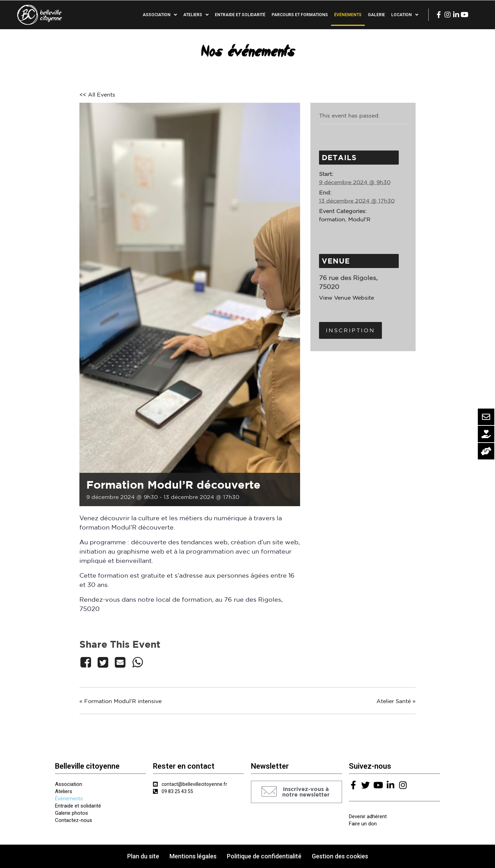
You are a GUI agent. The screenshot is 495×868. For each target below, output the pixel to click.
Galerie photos (71, 813)
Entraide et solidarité (240, 15)
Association (160, 15)
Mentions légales (193, 856)
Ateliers (196, 15)
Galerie (376, 15)
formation (332, 219)
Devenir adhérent (368, 816)
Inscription (350, 330)
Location (405, 15)
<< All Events (97, 94)
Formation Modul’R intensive (120, 701)
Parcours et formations (300, 15)
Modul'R (359, 219)
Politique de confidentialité (264, 856)
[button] (296, 792)
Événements (348, 15)
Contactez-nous (74, 820)
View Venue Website (346, 298)
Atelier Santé (396, 701)
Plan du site (143, 856)
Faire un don (363, 824)
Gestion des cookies (340, 856)
